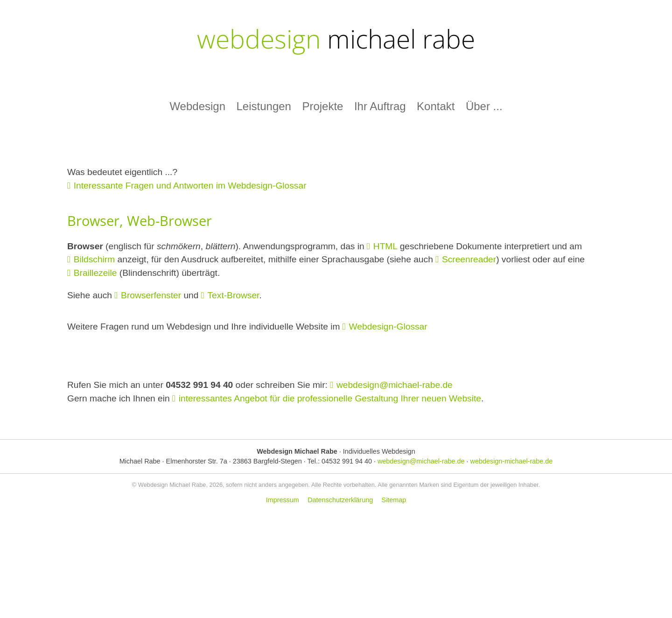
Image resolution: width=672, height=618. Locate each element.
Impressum (283, 500)
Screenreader (469, 259)
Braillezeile (95, 273)
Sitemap (394, 500)
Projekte (322, 106)
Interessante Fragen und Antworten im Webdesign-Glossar (190, 186)
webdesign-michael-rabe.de (512, 461)
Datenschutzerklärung (340, 500)
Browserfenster (151, 295)
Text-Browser (234, 295)
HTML (385, 246)
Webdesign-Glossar (388, 327)
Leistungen (263, 106)
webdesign (336, 39)
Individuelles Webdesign (379, 451)
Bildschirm (94, 259)
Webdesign (197, 106)
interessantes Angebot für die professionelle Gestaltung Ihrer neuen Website (330, 398)
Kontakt (436, 106)
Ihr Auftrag (380, 106)
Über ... (484, 106)
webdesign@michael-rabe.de (395, 385)
